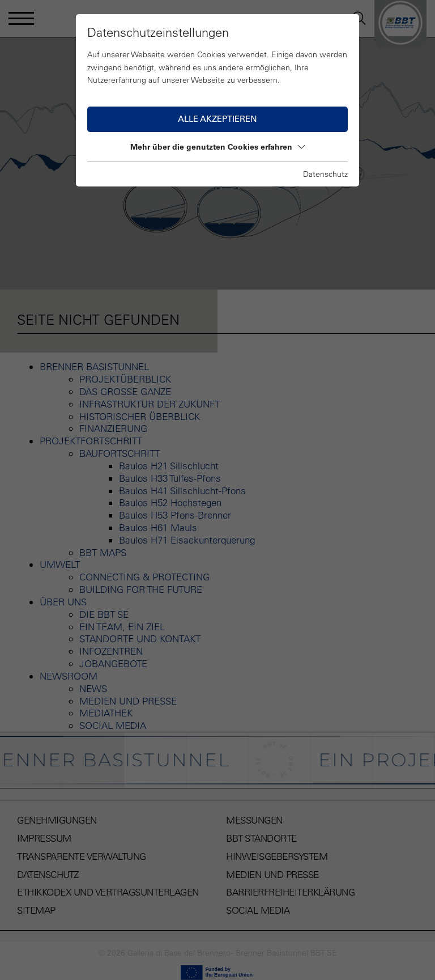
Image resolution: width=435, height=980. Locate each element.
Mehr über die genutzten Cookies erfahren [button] (217, 147)
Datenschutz (325, 174)
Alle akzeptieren (217, 119)
